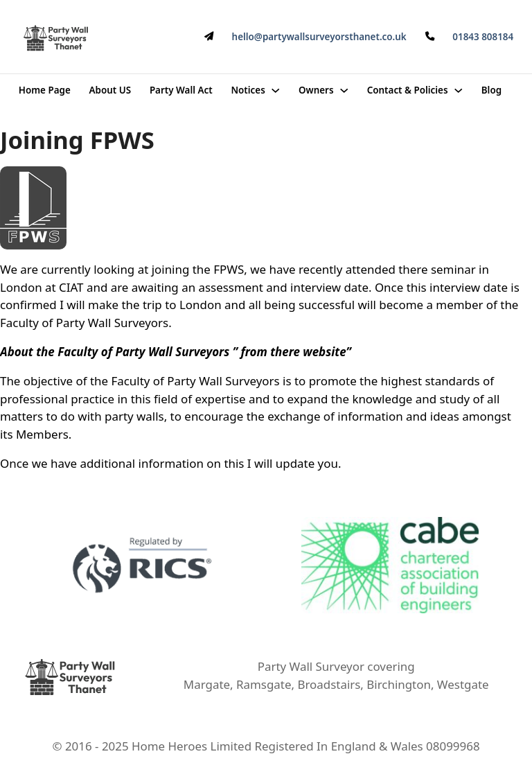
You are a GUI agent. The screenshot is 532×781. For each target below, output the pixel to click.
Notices (248, 90)
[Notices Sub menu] (275, 90)
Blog (491, 90)
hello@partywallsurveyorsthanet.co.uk (319, 37)
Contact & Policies (408, 90)
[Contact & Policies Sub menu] (458, 90)
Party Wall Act (181, 90)
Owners (316, 90)
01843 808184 (483, 37)
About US (110, 90)
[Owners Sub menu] (344, 90)
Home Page (45, 90)
